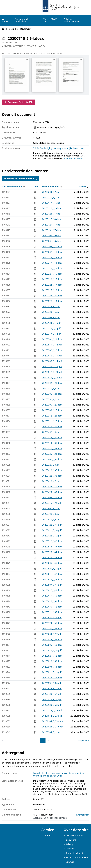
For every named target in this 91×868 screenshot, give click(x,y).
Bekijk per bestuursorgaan (72, 20)
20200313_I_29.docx (52, 427)
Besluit (13, 29)
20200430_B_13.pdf (52, 568)
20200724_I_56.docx (52, 623)
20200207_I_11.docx (52, 252)
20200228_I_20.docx (52, 296)
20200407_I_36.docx (52, 459)
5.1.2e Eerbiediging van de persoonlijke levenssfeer (59, 148)
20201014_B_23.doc (52, 716)
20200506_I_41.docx (52, 497)
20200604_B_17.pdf (52, 634)
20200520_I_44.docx (52, 552)
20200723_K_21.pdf (52, 694)
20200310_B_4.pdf (51, 388)
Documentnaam (52, 187)
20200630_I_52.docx (52, 607)
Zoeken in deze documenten (20, 179)
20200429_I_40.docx (52, 492)
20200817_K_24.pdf (52, 699)
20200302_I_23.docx (52, 383)
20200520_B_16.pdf (52, 618)
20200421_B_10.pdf (52, 530)
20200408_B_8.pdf (51, 514)
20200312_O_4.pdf (51, 328)
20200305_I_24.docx (52, 394)
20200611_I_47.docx (52, 574)
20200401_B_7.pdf (51, 508)
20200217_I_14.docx (52, 263)
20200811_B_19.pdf (52, 672)
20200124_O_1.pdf (51, 323)
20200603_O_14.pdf (52, 361)
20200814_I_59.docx (52, 639)
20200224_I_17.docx (52, 285)
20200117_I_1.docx (52, 203)
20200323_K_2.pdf (51, 312)
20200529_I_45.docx (52, 558)
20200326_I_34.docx (52, 454)
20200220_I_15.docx (52, 279)
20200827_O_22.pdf (52, 377)
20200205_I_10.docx (52, 246)
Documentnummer (14, 187)
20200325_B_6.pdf (51, 465)
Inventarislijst (82, 815)
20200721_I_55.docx (52, 612)
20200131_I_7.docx (52, 230)
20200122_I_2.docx (52, 208)
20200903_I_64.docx (52, 667)
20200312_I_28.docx (52, 416)
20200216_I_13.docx (52, 257)
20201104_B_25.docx (52, 721)
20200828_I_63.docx (52, 661)
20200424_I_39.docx (52, 487)
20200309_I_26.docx (52, 410)
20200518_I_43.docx (52, 547)
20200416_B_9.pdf (51, 519)
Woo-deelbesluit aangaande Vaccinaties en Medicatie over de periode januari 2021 (60, 774)
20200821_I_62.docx (52, 656)
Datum (84, 187)
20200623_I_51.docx (52, 601)
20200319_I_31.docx (52, 443)
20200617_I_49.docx (52, 590)
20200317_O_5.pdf (51, 334)
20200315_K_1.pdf (51, 306)
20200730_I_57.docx (52, 628)
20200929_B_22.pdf (52, 705)
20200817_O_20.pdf (52, 372)
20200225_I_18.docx (52, 290)
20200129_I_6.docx (52, 225)
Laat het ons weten (74, 158)
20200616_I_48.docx (52, 579)
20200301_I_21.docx (52, 339)
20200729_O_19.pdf (52, 367)
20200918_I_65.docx (52, 678)
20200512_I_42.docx (52, 541)
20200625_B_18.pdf (52, 650)
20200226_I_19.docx (52, 301)
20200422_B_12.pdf (52, 536)
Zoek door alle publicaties (22, 20)
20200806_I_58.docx (52, 645)
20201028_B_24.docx (52, 727)
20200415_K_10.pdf (52, 503)
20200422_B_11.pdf (52, 525)
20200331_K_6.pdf (51, 399)
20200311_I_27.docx (52, 421)
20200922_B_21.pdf (52, 688)
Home (5, 20)
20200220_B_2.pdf (51, 197)
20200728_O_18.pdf (52, 710)
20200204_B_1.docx (52, 732)
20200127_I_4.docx (52, 219)
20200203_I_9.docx (52, 236)
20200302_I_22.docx (52, 350)
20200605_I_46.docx (52, 563)
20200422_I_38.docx (52, 476)
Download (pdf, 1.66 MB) (19, 102)
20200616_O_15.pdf (52, 356)
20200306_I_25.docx (52, 405)
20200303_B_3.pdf (51, 317)
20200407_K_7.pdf (51, 432)
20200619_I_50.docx (52, 596)
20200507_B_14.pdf (52, 585)
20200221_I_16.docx (52, 274)
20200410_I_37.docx (52, 470)
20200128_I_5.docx (52, 214)
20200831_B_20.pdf (52, 683)
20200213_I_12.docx (52, 268)
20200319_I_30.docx (52, 437)
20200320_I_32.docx (52, 448)
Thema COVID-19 (51, 20)
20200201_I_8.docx (52, 241)
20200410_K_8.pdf (51, 481)
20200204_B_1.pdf (51, 192)
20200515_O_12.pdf (52, 345)
